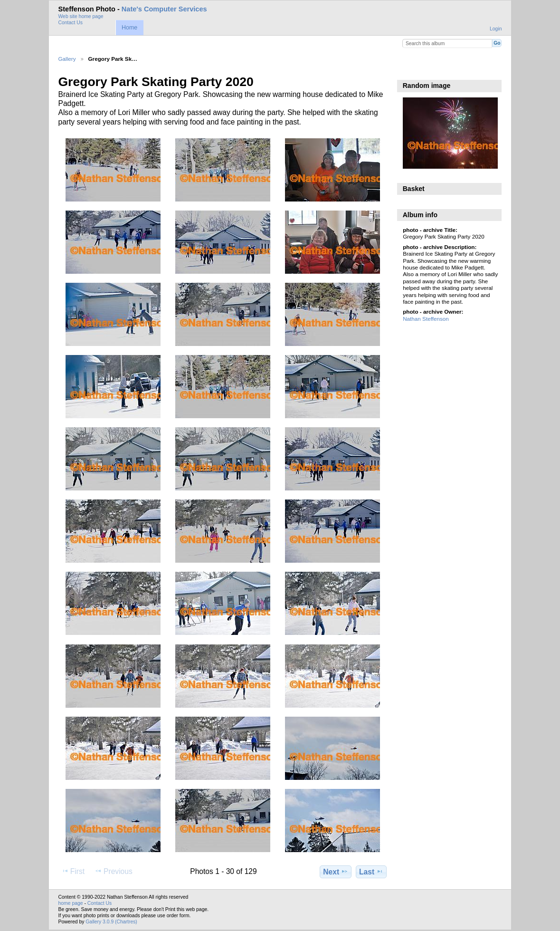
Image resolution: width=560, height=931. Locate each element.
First (73, 871)
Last (371, 872)
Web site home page (81, 16)
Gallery (67, 59)
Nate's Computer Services (164, 9)
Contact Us (71, 23)
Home (129, 28)
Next (336, 872)
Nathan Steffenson (426, 319)
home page (71, 903)
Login (496, 29)
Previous (114, 871)
